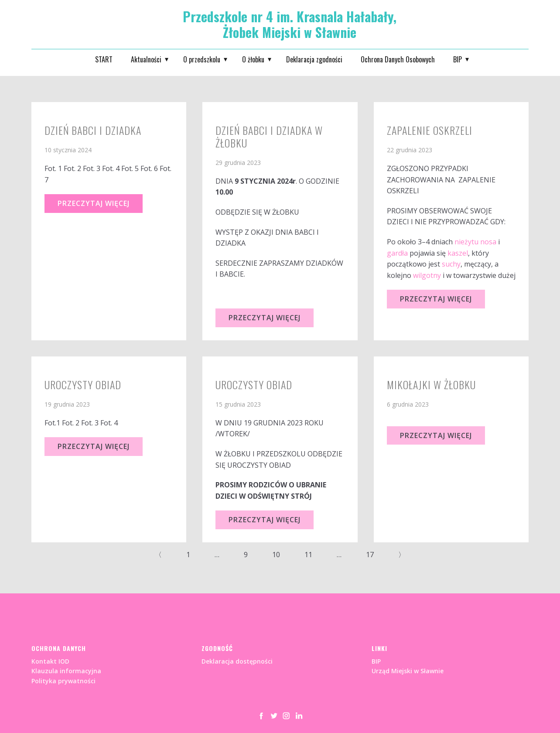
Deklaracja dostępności (237, 661)
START (104, 59)
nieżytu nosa (475, 242)
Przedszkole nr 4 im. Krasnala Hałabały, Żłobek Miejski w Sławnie (290, 24)
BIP (458, 59)
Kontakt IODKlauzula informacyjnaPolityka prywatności (66, 671)
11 (308, 555)
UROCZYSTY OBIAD (254, 384)
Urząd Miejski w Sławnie (408, 671)
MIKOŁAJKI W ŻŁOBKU (431, 384)
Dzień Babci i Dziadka (93, 130)
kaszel (458, 253)
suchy (451, 264)
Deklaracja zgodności (314, 59)
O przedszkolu (202, 59)
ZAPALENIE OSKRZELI (430, 130)
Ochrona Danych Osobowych (398, 59)
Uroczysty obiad (83, 384)
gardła (397, 253)
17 (370, 555)
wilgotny (427, 275)
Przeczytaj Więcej (94, 203)
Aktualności (146, 59)
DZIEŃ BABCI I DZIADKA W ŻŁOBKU (269, 136)
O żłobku (253, 59)
